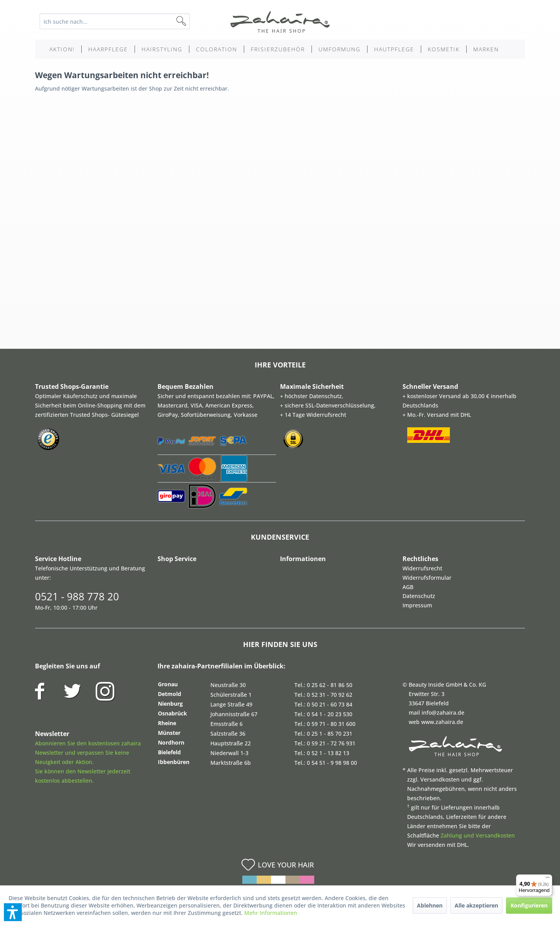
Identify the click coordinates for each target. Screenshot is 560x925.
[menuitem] (121, 21)
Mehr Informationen (271, 913)
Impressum (417, 605)
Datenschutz (419, 596)
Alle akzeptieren (476, 905)
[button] (13, 912)
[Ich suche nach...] (115, 21)
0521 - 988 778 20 (77, 596)
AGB (408, 587)
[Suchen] (194, 21)
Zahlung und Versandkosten (478, 835)
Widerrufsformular (427, 578)
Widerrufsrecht (422, 568)
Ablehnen (430, 905)
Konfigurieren (529, 905)
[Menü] (548, 879)
